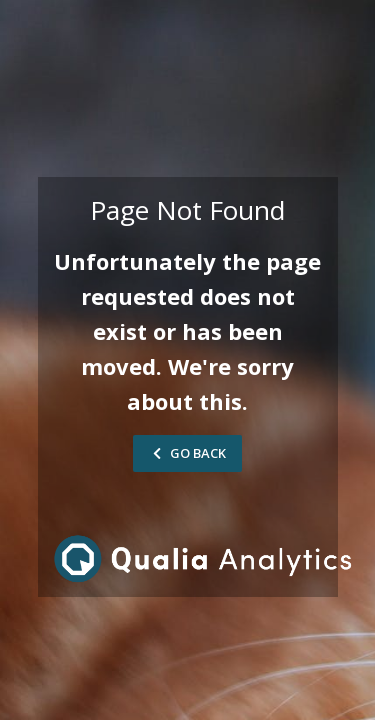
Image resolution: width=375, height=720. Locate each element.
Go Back (187, 453)
